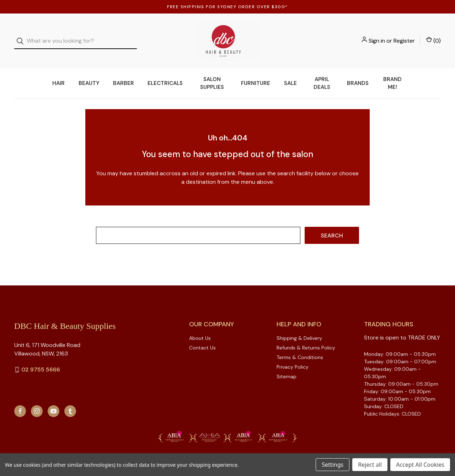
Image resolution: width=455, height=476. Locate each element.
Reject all (370, 465)
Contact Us (202, 339)
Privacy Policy (293, 358)
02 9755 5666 (41, 361)
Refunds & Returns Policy (306, 339)
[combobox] (76, 37)
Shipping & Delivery (299, 329)
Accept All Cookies (420, 465)
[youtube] (53, 402)
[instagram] (37, 402)
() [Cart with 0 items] (433, 36)
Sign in (377, 36)
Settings (333, 465)
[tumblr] (70, 402)
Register (404, 36)
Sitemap (287, 368)
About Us (200, 329)
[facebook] (20, 402)
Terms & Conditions (300, 348)
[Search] (22, 37)
